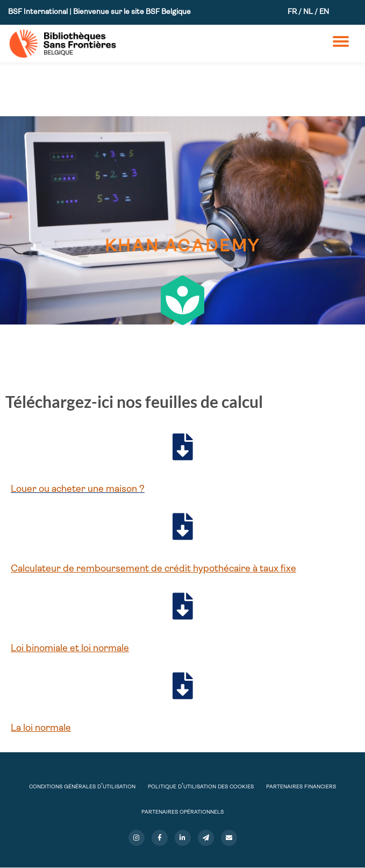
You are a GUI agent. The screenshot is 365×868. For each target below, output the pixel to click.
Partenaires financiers (301, 786)
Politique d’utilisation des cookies (201, 786)
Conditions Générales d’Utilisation (82, 786)
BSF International (39, 12)
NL (308, 12)
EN (324, 12)
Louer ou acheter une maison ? (78, 489)
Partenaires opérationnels (182, 812)
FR (292, 12)
